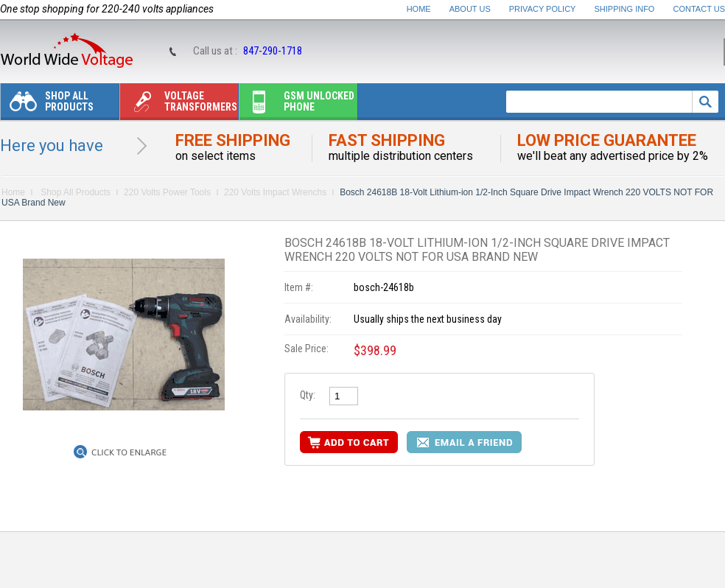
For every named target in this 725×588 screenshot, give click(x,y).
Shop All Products (47, 105)
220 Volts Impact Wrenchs (275, 192)
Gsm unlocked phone (297, 105)
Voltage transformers (179, 105)
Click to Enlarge (129, 452)
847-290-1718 (273, 51)
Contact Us (700, 9)
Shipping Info (625, 9)
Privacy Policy (543, 9)
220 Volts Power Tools (167, 192)
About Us (470, 9)
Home (419, 9)
